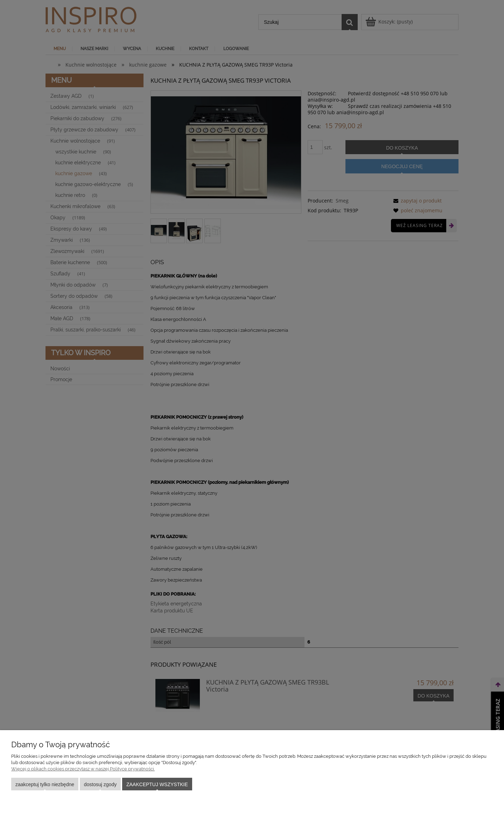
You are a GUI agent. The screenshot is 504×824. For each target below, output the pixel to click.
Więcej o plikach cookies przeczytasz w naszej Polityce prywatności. (83, 769)
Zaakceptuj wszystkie (157, 784)
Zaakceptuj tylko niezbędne (45, 784)
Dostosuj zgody (100, 784)
